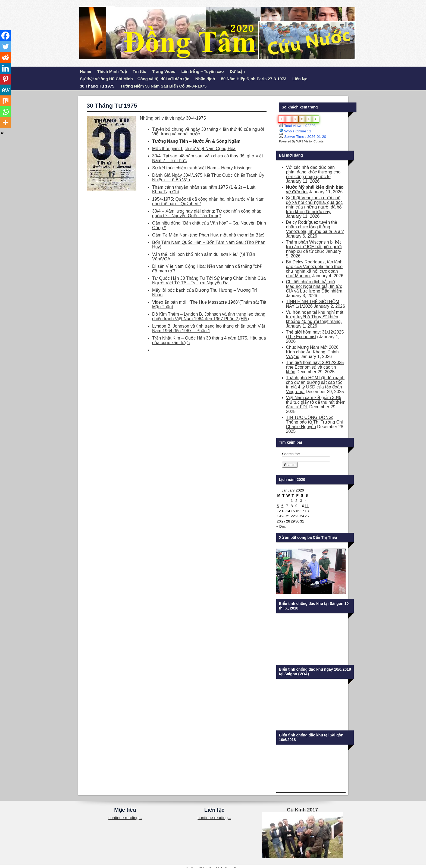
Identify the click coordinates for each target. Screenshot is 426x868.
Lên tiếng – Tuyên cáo (203, 71)
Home (86, 71)
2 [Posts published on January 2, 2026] (296, 501)
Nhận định (205, 79)
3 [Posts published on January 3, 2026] (301, 501)
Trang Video (164, 71)
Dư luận (237, 71)
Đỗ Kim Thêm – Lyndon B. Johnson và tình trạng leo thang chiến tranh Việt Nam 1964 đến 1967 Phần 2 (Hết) (209, 316)
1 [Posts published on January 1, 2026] (292, 501)
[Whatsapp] (5, 112)
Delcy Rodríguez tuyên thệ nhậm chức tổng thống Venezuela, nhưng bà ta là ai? (315, 227)
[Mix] (5, 101)
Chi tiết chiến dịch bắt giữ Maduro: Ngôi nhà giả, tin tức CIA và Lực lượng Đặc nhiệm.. (315, 286)
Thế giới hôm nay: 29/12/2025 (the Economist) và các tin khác (315, 367)
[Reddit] (5, 57)
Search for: (291, 454)
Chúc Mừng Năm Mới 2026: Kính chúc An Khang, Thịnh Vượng (313, 352)
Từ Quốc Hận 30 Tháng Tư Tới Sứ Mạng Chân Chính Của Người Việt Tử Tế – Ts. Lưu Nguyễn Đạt (209, 281)
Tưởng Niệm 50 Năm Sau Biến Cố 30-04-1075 (163, 86)
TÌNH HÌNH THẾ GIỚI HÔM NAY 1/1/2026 (313, 304)
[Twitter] (5, 46)
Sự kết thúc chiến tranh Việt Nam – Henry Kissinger (202, 168)
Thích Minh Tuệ (112, 71)
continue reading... (125, 818)
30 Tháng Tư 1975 (97, 86)
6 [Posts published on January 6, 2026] (283, 506)
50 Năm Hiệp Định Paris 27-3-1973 (254, 79)
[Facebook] (5, 36)
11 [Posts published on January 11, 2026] (307, 506)
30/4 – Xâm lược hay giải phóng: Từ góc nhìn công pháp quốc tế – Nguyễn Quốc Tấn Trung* (207, 213)
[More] (5, 123)
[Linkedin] (5, 68)
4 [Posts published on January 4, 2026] (306, 501)
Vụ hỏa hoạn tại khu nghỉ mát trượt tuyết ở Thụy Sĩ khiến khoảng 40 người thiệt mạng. (315, 317)
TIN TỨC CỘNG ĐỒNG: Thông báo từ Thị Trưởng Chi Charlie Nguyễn (314, 422)
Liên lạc (300, 79)
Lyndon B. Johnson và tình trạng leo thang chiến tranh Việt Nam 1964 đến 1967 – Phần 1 (209, 328)
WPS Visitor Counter (311, 141)
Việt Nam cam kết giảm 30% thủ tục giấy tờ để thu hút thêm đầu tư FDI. (316, 402)
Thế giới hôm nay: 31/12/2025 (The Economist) (315, 334)
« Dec (281, 526)
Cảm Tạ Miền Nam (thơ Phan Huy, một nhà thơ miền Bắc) (208, 235)
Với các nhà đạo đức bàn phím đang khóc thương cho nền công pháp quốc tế (313, 172)
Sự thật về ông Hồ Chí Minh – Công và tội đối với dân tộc (135, 79)
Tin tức (139, 71)
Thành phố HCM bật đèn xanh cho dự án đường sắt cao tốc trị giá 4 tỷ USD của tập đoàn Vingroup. (315, 385)
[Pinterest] (5, 79)
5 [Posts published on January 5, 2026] (278, 506)
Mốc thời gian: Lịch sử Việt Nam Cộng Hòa (194, 149)
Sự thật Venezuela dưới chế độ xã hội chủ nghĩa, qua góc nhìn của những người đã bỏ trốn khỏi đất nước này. (314, 205)
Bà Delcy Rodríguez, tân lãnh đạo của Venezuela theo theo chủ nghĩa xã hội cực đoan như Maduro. (314, 269)
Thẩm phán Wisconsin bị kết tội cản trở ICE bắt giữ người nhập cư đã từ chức (314, 247)
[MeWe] (5, 90)
